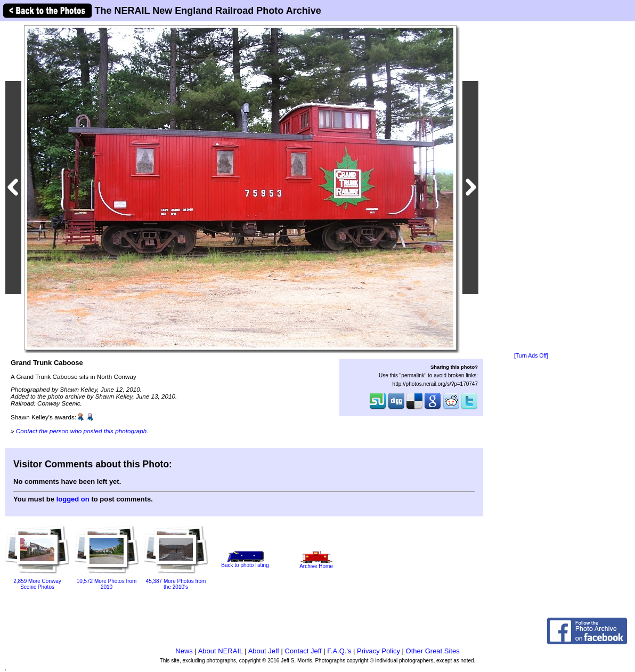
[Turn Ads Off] (531, 356)
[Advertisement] (531, 188)
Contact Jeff (303, 651)
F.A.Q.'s (339, 651)
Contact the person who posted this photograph (82, 431)
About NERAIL (221, 651)
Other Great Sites (433, 651)
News (184, 651)
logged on (73, 499)
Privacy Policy (378, 651)
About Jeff (264, 651)
